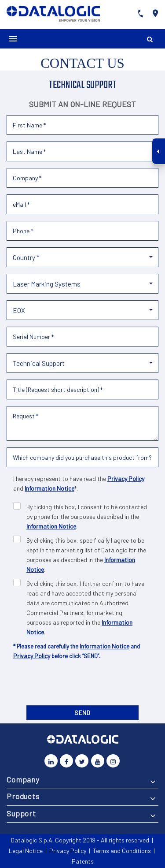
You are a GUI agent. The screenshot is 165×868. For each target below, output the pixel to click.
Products (23, 796)
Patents (83, 861)
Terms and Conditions (122, 851)
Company (23, 779)
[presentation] (83, 685)
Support (21, 813)
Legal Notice (26, 851)
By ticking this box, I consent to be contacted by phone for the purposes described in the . (87, 516)
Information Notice (49, 488)
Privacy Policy (126, 479)
